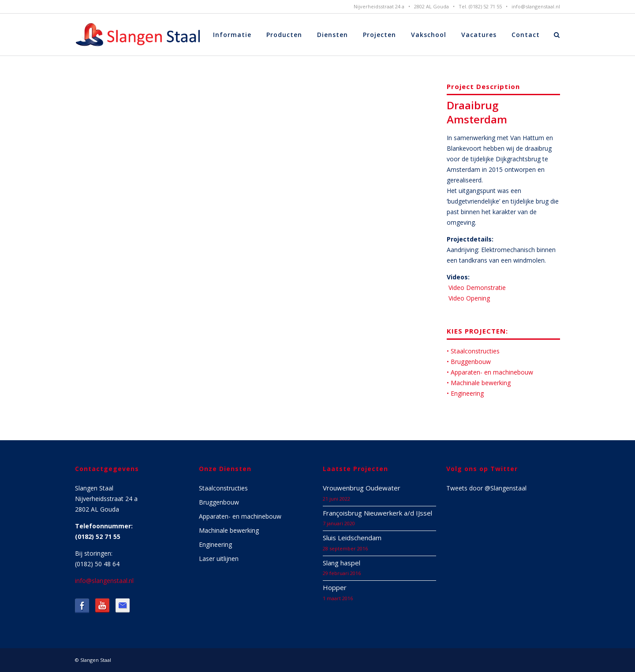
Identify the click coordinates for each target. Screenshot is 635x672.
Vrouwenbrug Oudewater (362, 488)
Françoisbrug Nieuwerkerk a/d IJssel (377, 513)
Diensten (332, 35)
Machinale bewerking (229, 530)
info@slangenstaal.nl (536, 6)
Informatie (232, 35)
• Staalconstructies (473, 351)
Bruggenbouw (219, 502)
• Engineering (465, 393)
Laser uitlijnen (219, 559)
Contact (526, 35)
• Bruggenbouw (469, 362)
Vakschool (429, 35)
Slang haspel (342, 563)
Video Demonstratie (476, 288)
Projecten (379, 35)
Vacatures (479, 35)
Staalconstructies (223, 488)
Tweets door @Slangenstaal (486, 488)
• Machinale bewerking (479, 383)
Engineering (215, 544)
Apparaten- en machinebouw (240, 516)
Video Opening (468, 298)
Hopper (335, 587)
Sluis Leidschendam (352, 538)
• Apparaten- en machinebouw (490, 372)
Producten (284, 35)
